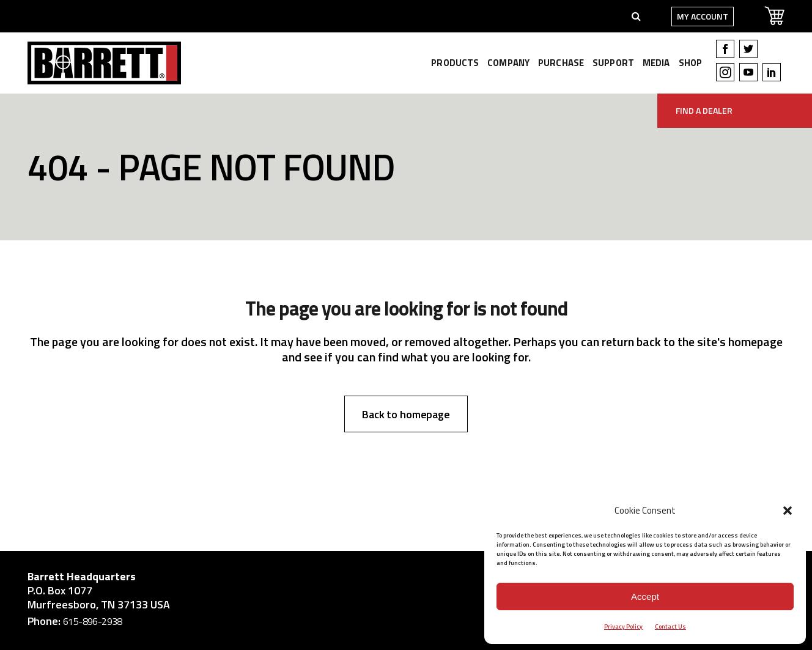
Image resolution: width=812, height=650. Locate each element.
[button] (788, 511)
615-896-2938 (93, 621)
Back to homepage (406, 414)
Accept (645, 596)
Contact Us (670, 626)
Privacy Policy (623, 626)
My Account (703, 16)
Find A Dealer (704, 110)
